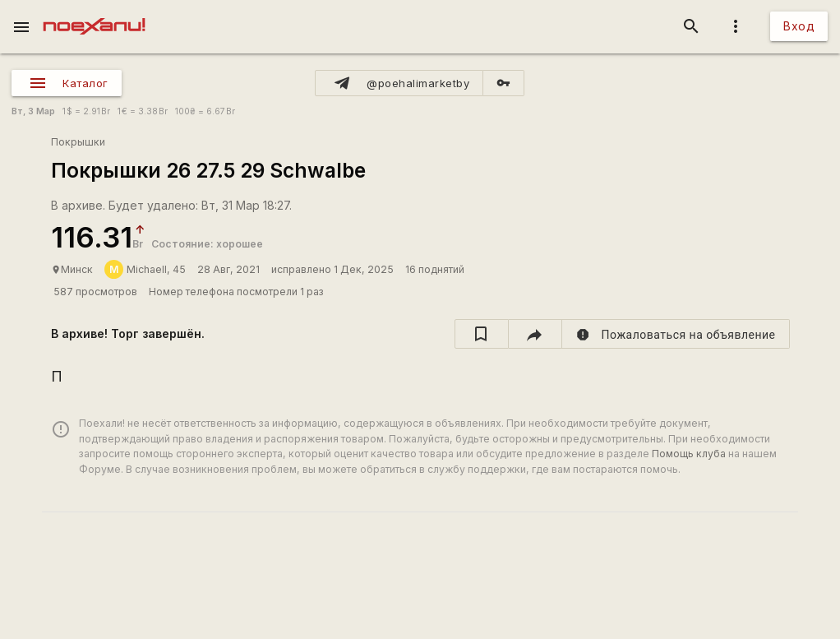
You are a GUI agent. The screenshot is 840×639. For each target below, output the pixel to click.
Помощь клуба (689, 454)
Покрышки (78, 142)
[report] (676, 334)
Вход (799, 26)
